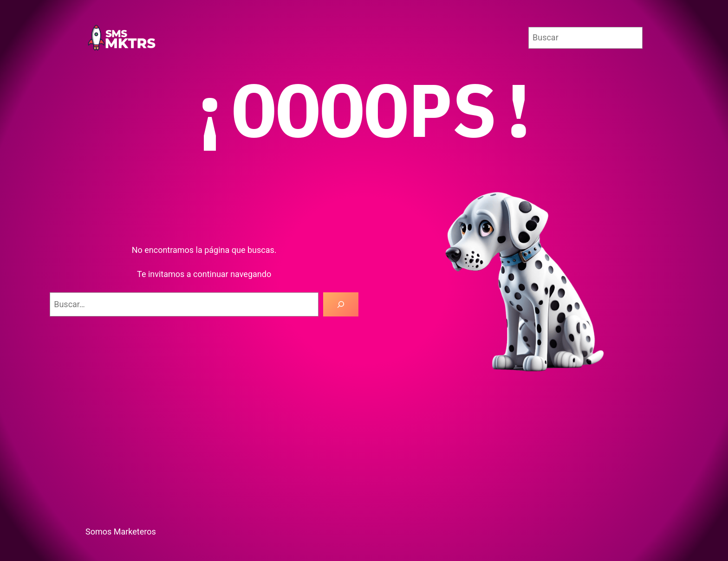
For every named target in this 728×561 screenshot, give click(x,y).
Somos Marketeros (121, 532)
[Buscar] (341, 304)
